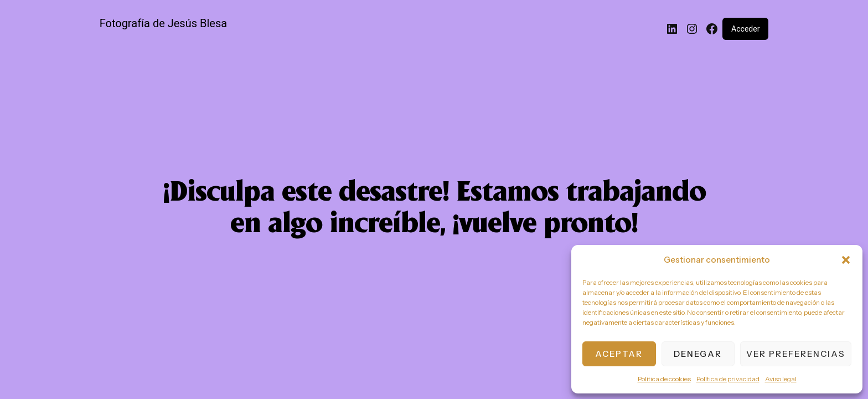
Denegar (698, 354)
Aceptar (619, 354)
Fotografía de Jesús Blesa (164, 23)
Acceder (745, 29)
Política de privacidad (728, 379)
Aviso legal (781, 379)
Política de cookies (664, 379)
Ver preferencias (796, 354)
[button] (846, 260)
